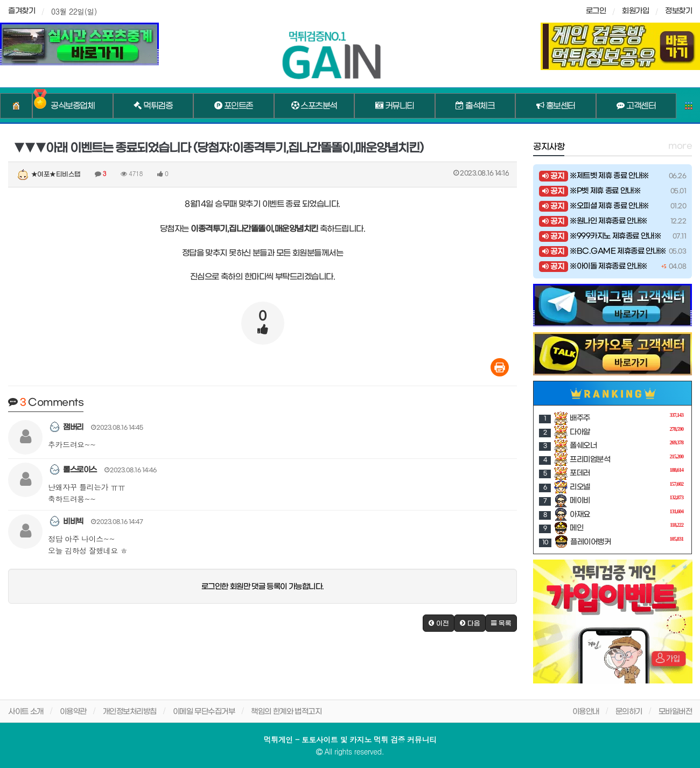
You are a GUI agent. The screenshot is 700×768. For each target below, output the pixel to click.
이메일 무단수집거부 (204, 712)
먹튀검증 (153, 106)
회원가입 (635, 11)
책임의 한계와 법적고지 (286, 712)
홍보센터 (556, 106)
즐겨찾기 (22, 11)
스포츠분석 (314, 106)
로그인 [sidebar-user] (596, 11)
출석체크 (475, 106)
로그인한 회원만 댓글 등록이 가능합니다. (263, 587)
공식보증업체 (72, 106)
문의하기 (629, 712)
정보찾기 (678, 11)
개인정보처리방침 (130, 712)
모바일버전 (675, 712)
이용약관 (73, 712)
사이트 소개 (26, 712)
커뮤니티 (395, 106)
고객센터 (636, 106)
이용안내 (586, 712)
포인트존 (234, 106)
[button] (439, 623)
